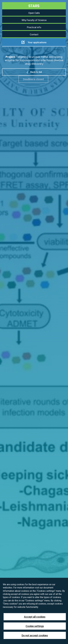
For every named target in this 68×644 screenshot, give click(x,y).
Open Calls (34, 13)
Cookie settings (35, 626)
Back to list (34, 72)
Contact (34, 34)
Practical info (34, 27)
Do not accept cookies (35, 635)
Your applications (34, 42)
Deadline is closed (33, 79)
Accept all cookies (35, 617)
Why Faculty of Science (34, 20)
